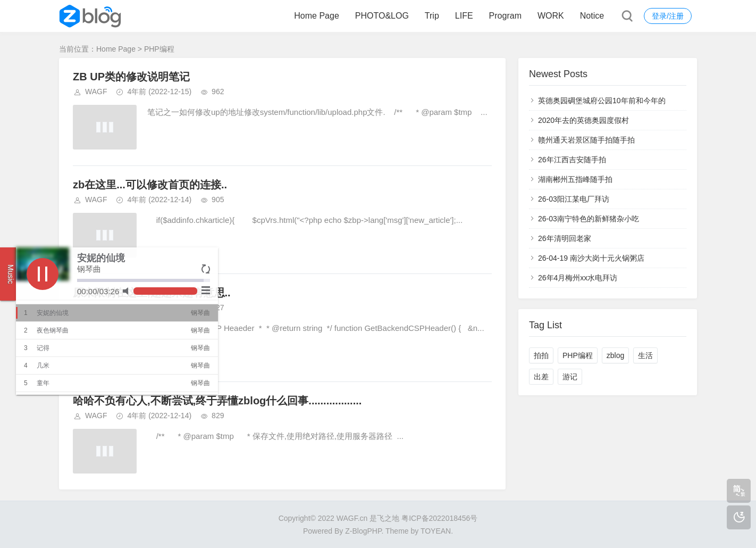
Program (505, 16)
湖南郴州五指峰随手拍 (575, 179)
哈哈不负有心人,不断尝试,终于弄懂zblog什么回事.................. (217, 401)
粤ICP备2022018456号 (439, 518)
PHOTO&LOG (382, 16)
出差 (541, 377)
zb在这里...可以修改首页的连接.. (150, 185)
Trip (432, 16)
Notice (592, 16)
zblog (615, 355)
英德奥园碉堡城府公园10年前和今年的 (602, 101)
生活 (645, 355)
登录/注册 (668, 16)
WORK (551, 16)
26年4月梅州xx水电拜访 (578, 278)
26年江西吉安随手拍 (572, 160)
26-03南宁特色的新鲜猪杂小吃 (589, 219)
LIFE (464, 16)
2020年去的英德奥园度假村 (583, 120)
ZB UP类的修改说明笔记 (131, 77)
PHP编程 (578, 355)
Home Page (317, 16)
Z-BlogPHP (363, 531)
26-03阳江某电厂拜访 (574, 199)
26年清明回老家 (565, 238)
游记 (570, 377)
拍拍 (541, 355)
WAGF (96, 92)
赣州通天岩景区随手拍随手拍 (586, 140)
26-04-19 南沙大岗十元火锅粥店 (591, 258)
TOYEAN (436, 531)
